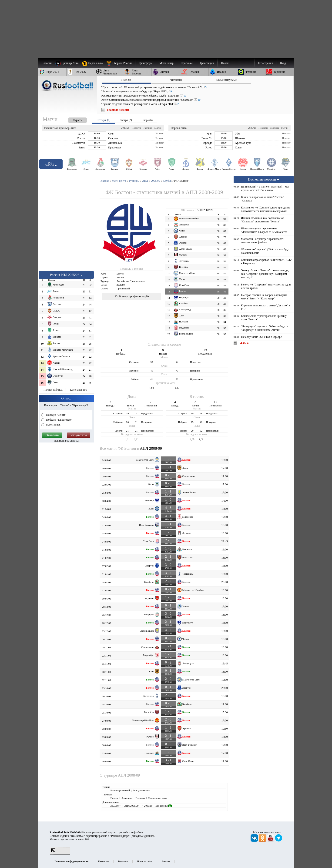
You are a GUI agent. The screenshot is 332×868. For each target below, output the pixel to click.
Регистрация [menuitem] (265, 63)
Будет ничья (53, 425)
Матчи (158, 128)
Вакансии (123, 861)
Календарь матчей (120, 790)
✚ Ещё (244, 343)
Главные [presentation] (126, 80)
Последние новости (264, 179)
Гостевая (140, 798)
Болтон (120, 274)
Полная (114, 798)
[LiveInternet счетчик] (60, 854)
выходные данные (142, 836)
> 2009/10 (147, 806)
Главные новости (118, 110)
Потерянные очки (157, 798)
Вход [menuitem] (283, 63)
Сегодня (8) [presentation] (104, 120)
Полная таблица (53, 390)
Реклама (166, 861)
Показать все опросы (66, 441)
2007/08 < (116, 806)
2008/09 (121, 285)
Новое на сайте (145, 861)
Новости (136, 128)
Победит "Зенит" (56, 415)
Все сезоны (163, 806)
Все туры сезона (142, 790)
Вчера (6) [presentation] (147, 120)
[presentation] (73, 119)
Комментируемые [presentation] (226, 80)
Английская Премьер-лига (131, 281)
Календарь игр (79, 390)
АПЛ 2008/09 (205, 210)
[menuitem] (121, 63)
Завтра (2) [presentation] (126, 120)
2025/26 (125, 128)
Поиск (225, 63)
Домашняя (127, 798)
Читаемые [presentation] (176, 80)
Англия (121, 277)
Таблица (148, 128)
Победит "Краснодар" (59, 420)
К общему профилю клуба (132, 296)
